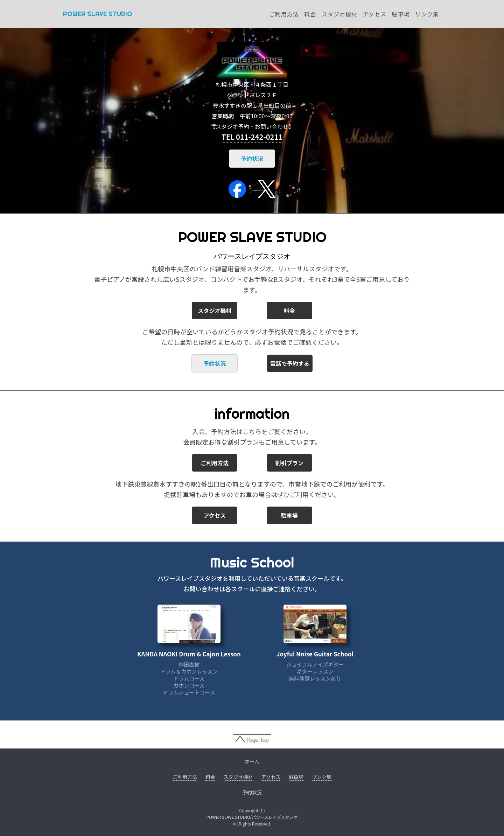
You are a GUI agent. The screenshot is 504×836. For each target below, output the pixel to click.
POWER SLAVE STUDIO (98, 14)
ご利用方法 (284, 14)
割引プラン (289, 463)
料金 (310, 14)
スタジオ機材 (339, 14)
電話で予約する (290, 363)
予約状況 (252, 159)
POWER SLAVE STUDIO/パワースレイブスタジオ (252, 817)
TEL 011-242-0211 (252, 137)
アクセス (375, 14)
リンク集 (427, 14)
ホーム (252, 761)
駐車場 (401, 14)
